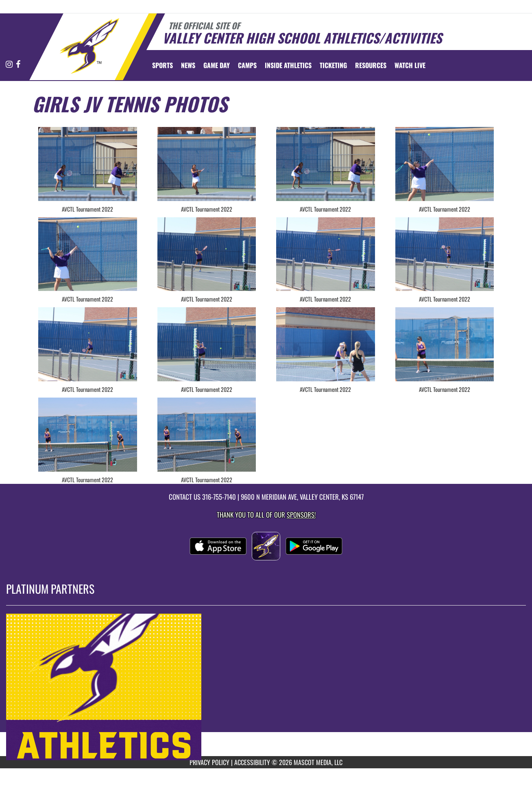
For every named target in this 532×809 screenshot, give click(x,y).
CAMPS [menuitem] (247, 65)
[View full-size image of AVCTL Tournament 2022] (88, 164)
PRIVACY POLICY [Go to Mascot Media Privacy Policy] (209, 762)
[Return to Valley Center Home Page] (89, 46)
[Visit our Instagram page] (10, 65)
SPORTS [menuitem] (162, 65)
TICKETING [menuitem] (333, 65)
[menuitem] (188, 65)
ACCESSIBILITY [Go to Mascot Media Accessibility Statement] (252, 762)
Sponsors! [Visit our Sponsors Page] (301, 515)
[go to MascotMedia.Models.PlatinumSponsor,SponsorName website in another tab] (266, 687)
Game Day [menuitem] (217, 65)
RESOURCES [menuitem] (371, 65)
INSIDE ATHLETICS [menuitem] (288, 65)
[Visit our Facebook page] (18, 65)
